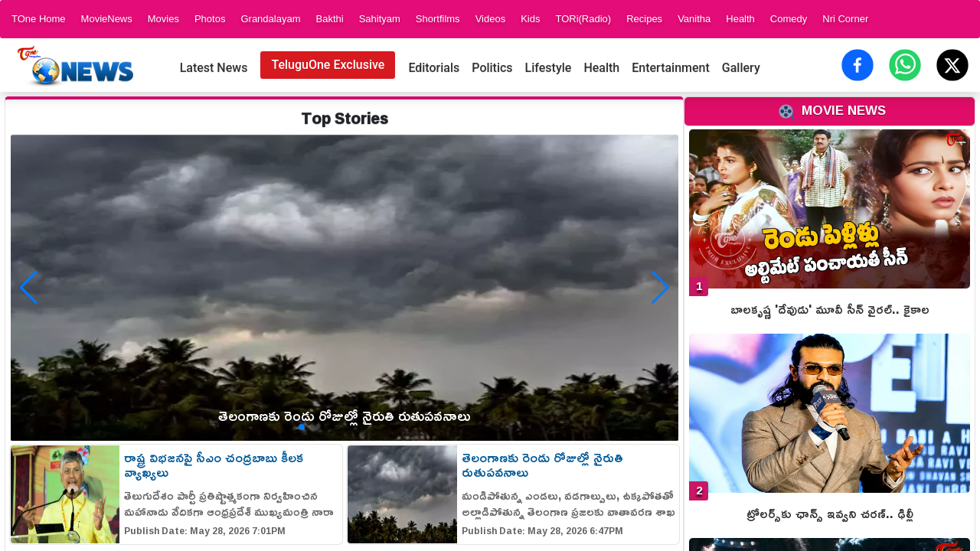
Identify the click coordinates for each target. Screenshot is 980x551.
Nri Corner (845, 19)
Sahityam (380, 19)
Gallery (741, 68)
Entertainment (671, 68)
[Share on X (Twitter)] (952, 65)
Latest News (214, 68)
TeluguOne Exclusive (328, 65)
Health (740, 19)
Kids (530, 19)
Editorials (434, 68)
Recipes (644, 19)
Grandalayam (270, 19)
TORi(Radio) (583, 19)
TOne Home (39, 19)
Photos (210, 19)
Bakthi (329, 19)
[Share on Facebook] (857, 65)
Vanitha (694, 19)
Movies (163, 19)
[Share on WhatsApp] (905, 65)
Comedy (789, 19)
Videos (491, 19)
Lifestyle (549, 68)
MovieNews (107, 19)
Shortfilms (438, 19)
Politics (492, 68)
